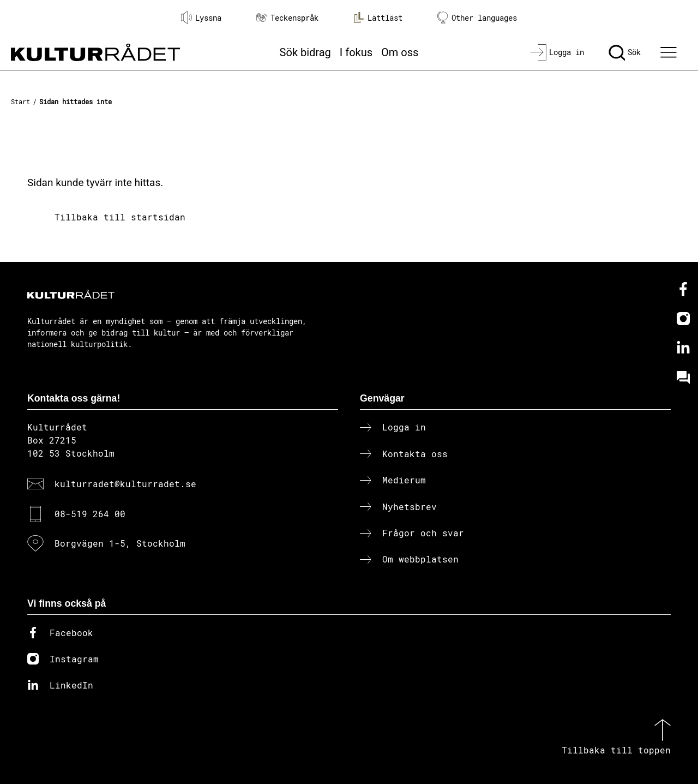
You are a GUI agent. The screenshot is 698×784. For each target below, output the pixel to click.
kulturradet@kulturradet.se (125, 484)
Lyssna (201, 17)
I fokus (356, 52)
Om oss (400, 52)
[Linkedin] (683, 348)
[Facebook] (683, 289)
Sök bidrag (305, 52)
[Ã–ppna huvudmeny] (670, 52)
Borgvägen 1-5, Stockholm (120, 543)
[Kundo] (683, 378)
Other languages (477, 18)
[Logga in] (557, 52)
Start (20, 101)
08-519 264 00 (90, 514)
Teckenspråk (287, 18)
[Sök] (625, 52)
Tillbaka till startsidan (120, 217)
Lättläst (378, 17)
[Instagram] (683, 319)
